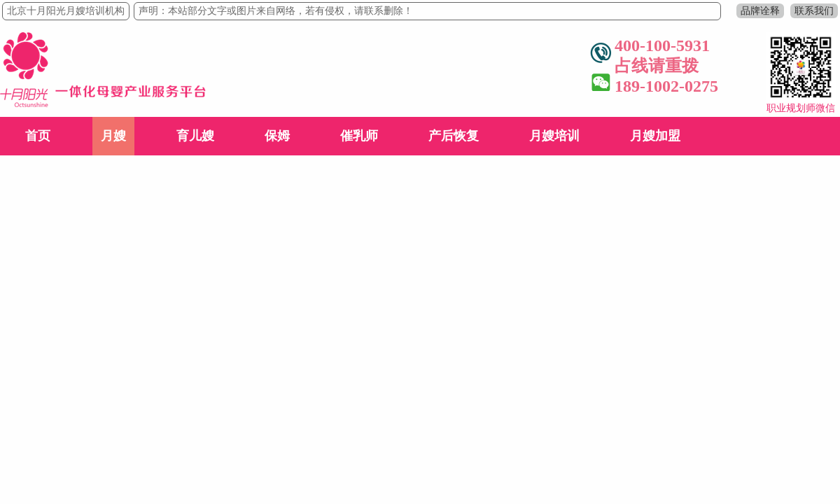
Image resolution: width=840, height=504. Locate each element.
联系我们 (814, 11)
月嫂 (113, 136)
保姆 (277, 136)
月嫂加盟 (655, 136)
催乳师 (359, 136)
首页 (38, 136)
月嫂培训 (554, 136)
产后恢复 (454, 136)
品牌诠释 (760, 11)
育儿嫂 (195, 136)
